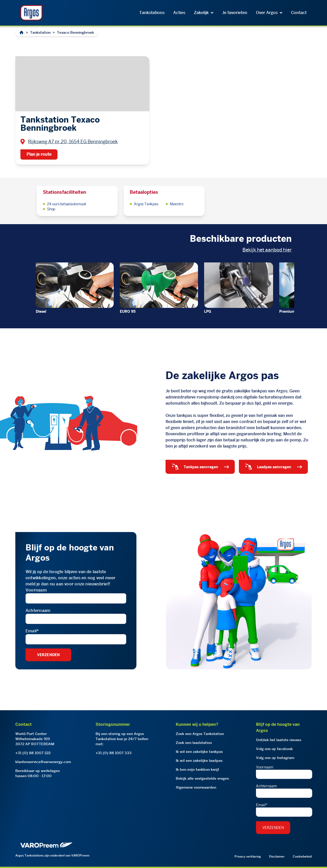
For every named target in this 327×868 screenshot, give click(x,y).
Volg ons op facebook (274, 749)
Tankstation (40, 32)
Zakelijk (204, 13)
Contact (299, 13)
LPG (208, 311)
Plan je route (39, 154)
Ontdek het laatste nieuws (279, 740)
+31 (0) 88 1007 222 (33, 753)
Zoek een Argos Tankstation (200, 734)
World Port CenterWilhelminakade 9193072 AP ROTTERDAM (35, 739)
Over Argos (269, 13)
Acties (179, 13)
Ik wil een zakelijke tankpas (199, 752)
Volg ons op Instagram (275, 758)
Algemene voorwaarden (196, 787)
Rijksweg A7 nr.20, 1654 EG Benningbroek (73, 142)
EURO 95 (128, 311)
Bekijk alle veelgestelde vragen (202, 778)
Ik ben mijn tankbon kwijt (197, 769)
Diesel (41, 311)
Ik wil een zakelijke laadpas (199, 761)
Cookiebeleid (302, 856)
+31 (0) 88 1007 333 (114, 753)
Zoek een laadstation (194, 743)
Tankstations (152, 13)
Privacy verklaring (248, 856)
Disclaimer (277, 856)
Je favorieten (235, 13)
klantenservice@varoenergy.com (43, 762)
